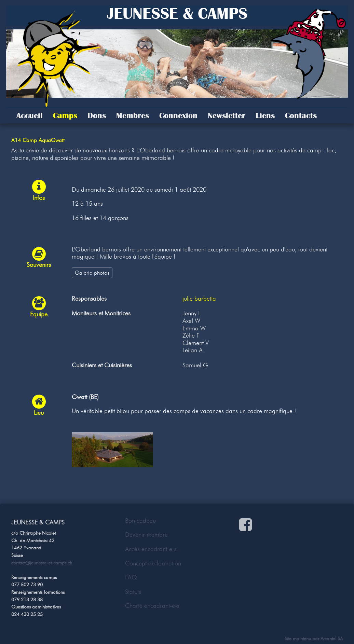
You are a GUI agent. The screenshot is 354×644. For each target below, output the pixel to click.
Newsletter (227, 115)
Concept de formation (153, 563)
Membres (133, 115)
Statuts (133, 592)
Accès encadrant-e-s (151, 549)
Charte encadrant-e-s (152, 606)
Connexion (178, 115)
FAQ (131, 577)
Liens (265, 115)
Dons (97, 115)
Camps (65, 115)
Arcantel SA (332, 639)
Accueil (30, 115)
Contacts (301, 115)
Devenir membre (146, 535)
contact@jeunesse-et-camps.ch (42, 563)
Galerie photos (92, 273)
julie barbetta (199, 299)
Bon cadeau (140, 521)
